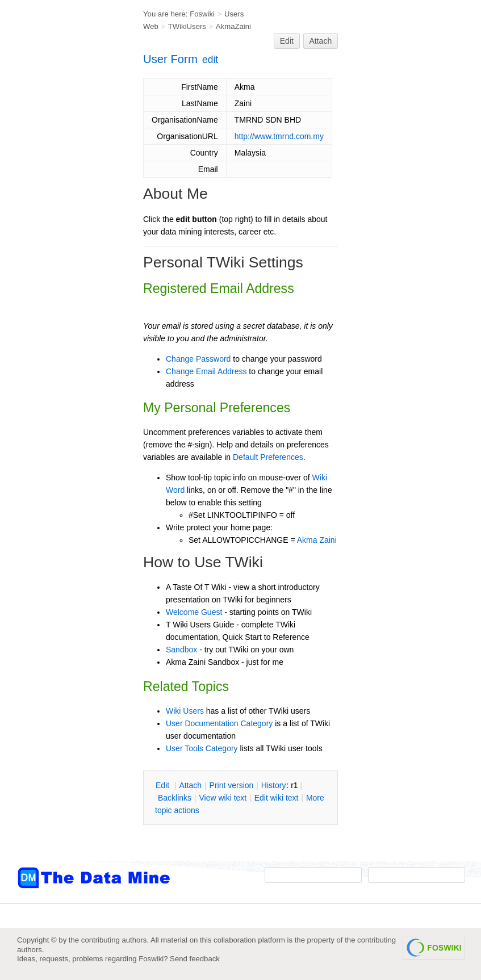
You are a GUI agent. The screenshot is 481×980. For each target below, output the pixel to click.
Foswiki (202, 14)
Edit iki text (277, 798)
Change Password (198, 359)
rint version (232, 785)
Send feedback (195, 959)
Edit (287, 41)
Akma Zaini (317, 540)
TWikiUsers (187, 26)
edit (210, 60)
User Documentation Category (219, 723)
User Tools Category (202, 748)
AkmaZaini (233, 26)
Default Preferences (268, 457)
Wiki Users (185, 711)
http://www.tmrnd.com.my (279, 136)
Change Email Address (206, 371)
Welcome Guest (194, 612)
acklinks (175, 798)
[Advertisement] (62, 229)
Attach (321, 41)
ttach (190, 785)
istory (274, 785)
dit (164, 785)
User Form (170, 59)
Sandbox (181, 650)
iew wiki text (223, 798)
